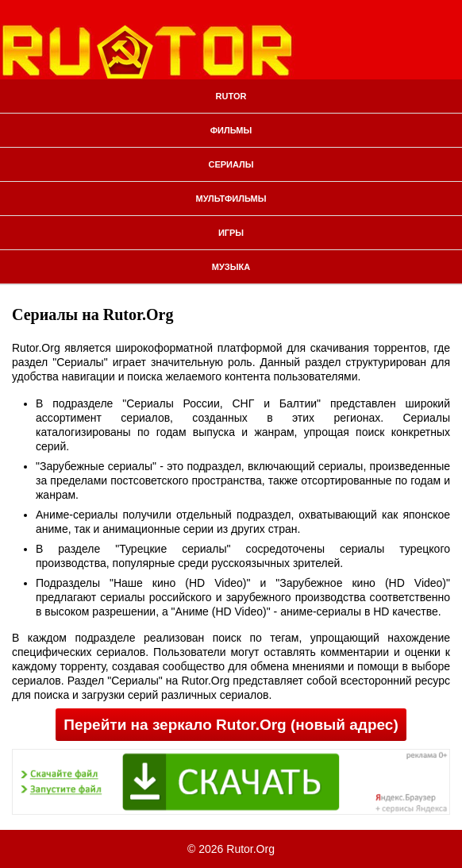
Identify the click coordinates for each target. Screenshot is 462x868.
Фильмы (231, 130)
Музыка (231, 267)
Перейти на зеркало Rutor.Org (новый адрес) (231, 725)
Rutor (231, 96)
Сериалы (231, 164)
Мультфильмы (231, 199)
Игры (231, 233)
